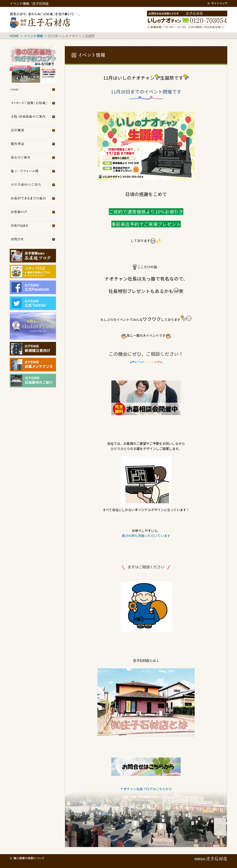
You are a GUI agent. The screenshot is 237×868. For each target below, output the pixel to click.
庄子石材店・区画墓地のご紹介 (33, 381)
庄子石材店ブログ (33, 256)
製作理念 (33, 147)
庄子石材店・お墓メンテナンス (33, 365)
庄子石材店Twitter (33, 303)
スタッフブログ (33, 269)
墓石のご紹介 (33, 160)
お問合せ (33, 242)
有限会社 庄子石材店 (210, 858)
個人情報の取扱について (27, 858)
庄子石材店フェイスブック (33, 287)
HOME (14, 36)
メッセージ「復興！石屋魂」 (33, 106)
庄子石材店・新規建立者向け (33, 349)
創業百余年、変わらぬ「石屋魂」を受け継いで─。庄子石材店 (46, 20)
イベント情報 (33, 36)
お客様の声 (33, 215)
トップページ (33, 92)
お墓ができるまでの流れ (33, 201)
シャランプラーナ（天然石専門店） (33, 326)
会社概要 (33, 133)
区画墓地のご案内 (33, 119)
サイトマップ (217, 3)
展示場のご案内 (33, 188)
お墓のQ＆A (33, 228)
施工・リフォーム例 (33, 174)
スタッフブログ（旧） (33, 276)
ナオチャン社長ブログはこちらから (146, 789)
